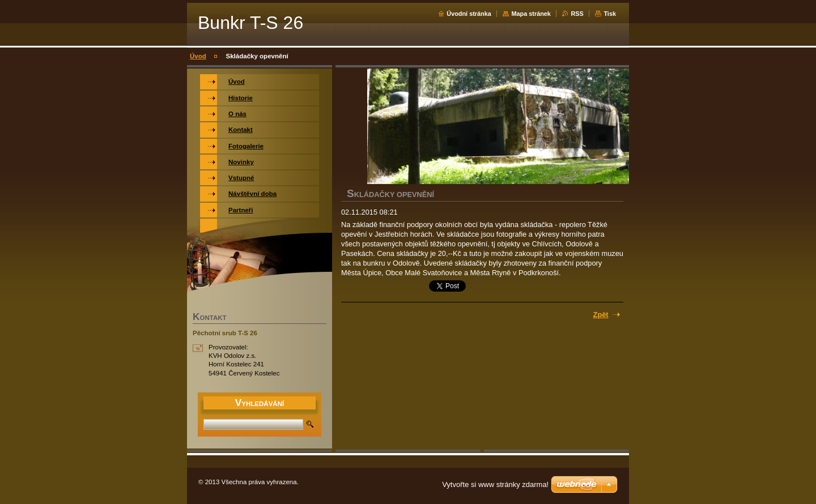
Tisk (610, 14)
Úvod (198, 56)
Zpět (601, 315)
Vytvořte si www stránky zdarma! (495, 484)
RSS (577, 14)
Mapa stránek (531, 14)
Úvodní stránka (469, 14)
